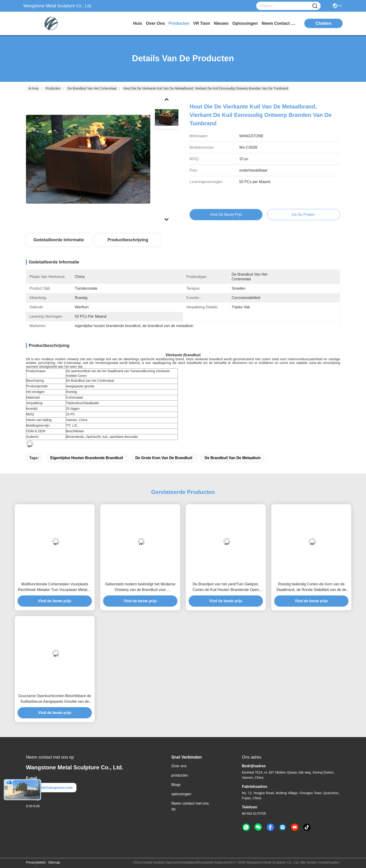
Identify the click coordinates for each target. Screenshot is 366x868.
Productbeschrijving (128, 240)
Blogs (176, 785)
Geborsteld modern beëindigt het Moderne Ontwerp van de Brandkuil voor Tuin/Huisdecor (140, 587)
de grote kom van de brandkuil (164, 458)
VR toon (202, 23)
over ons (155, 23)
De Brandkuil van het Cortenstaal (92, 88)
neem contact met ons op (279, 23)
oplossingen (245, 23)
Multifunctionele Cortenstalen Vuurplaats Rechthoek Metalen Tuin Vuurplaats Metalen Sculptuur (55, 587)
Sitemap (54, 862)
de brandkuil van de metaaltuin (233, 458)
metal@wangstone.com (51, 788)
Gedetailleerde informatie (59, 240)
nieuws (221, 23)
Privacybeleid (36, 862)
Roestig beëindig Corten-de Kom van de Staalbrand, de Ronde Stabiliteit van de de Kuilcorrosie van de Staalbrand (311, 587)
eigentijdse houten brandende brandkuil (87, 458)
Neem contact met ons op (190, 806)
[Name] (315, 6)
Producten (53, 88)
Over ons (179, 766)
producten (179, 23)
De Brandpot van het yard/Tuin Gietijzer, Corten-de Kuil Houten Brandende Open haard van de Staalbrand (226, 587)
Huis (138, 23)
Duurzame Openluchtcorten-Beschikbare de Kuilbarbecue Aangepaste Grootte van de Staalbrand (55, 699)
